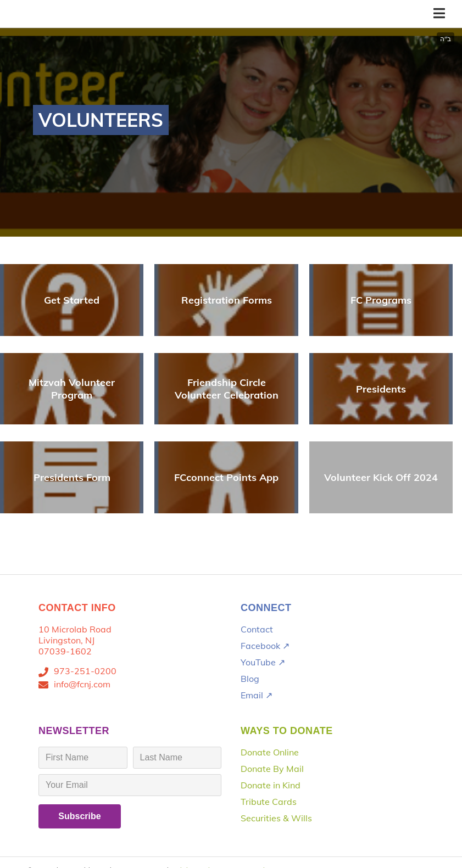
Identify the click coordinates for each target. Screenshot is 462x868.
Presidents (381, 389)
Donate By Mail (272, 769)
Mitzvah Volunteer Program (72, 389)
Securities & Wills (276, 818)
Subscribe (79, 816)
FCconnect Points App (226, 477)
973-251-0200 (85, 671)
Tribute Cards (269, 802)
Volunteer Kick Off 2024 (381, 477)
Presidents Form (72, 477)
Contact (257, 629)
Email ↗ (257, 695)
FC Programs (381, 300)
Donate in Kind (271, 785)
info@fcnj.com (82, 684)
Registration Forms (227, 300)
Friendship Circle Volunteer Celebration (227, 389)
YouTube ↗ (263, 662)
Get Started (72, 300)
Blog (250, 679)
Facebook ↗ (265, 646)
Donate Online (270, 752)
